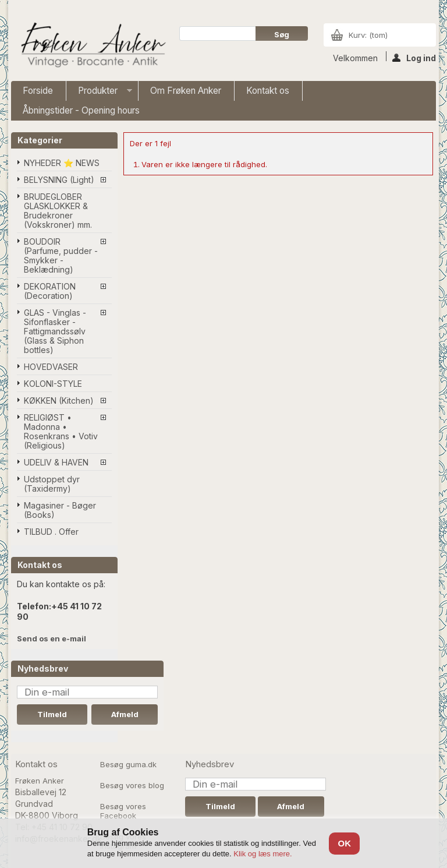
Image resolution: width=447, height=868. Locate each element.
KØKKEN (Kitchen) (59, 401)
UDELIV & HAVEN (56, 462)
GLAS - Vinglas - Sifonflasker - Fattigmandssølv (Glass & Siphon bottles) (55, 331)
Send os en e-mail (52, 638)
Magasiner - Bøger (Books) (60, 510)
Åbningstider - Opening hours (81, 110)
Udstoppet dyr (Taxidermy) (52, 484)
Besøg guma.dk (128, 764)
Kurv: (368, 35)
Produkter (99, 93)
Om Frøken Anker (186, 91)
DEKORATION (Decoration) (50, 291)
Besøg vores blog (132, 785)
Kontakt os (268, 91)
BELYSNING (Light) (59, 180)
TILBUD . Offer (51, 532)
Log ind (414, 57)
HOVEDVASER (51, 367)
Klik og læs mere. (262, 854)
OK (344, 843)
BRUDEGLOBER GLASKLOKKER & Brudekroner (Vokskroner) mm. (58, 211)
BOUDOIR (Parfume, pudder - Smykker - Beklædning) (61, 255)
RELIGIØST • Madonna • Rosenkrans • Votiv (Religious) (61, 431)
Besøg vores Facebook (123, 811)
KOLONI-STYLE (53, 384)
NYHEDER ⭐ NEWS (62, 163)
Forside (38, 91)
